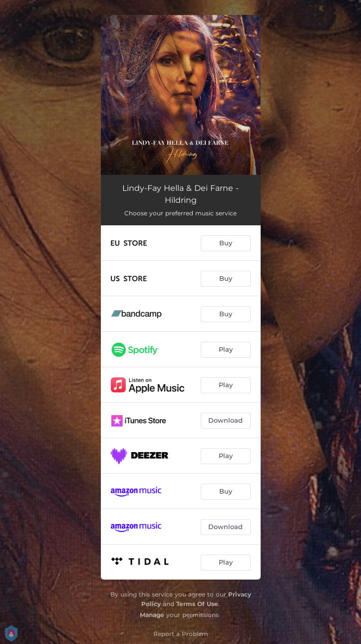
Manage (152, 615)
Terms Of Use (197, 604)
